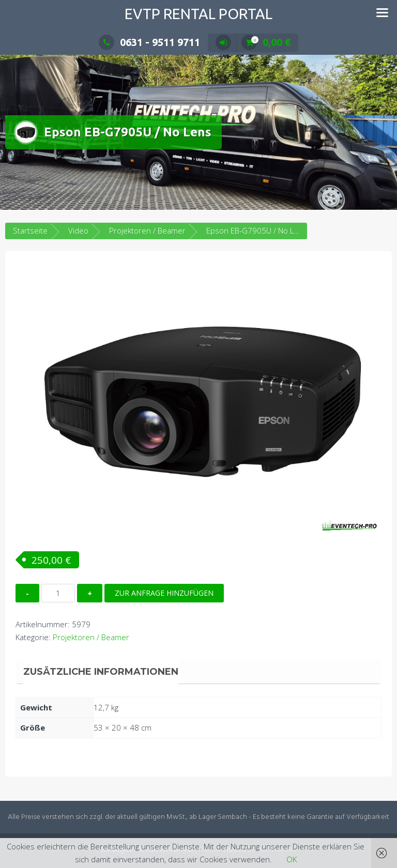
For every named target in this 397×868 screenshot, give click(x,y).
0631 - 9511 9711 (149, 42)
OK (292, 859)
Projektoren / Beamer (147, 230)
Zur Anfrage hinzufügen (164, 593)
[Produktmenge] (58, 593)
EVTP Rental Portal (198, 14)
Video (78, 230)
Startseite (30, 230)
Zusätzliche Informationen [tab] (101, 672)
